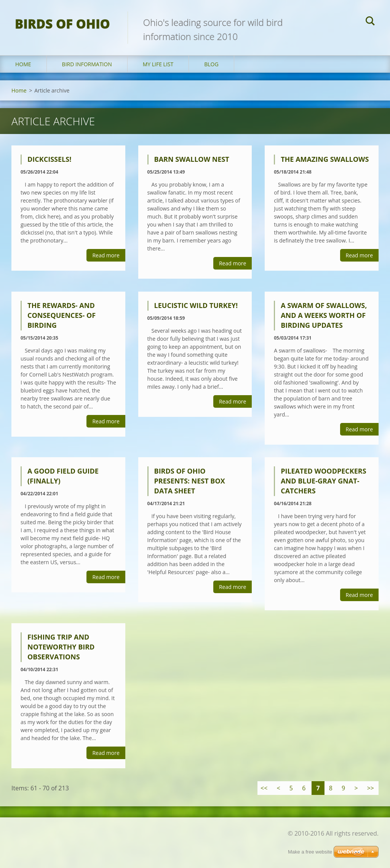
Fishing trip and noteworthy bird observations (61, 647)
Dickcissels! (49, 159)
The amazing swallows (325, 159)
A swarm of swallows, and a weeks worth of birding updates (324, 315)
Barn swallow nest (192, 159)
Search (370, 22)
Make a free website (310, 852)
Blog (211, 64)
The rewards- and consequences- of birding (62, 315)
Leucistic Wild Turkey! (196, 305)
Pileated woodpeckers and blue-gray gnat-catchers (324, 481)
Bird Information (87, 64)
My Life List (158, 64)
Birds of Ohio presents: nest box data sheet (190, 481)
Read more (106, 255)
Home (23, 64)
